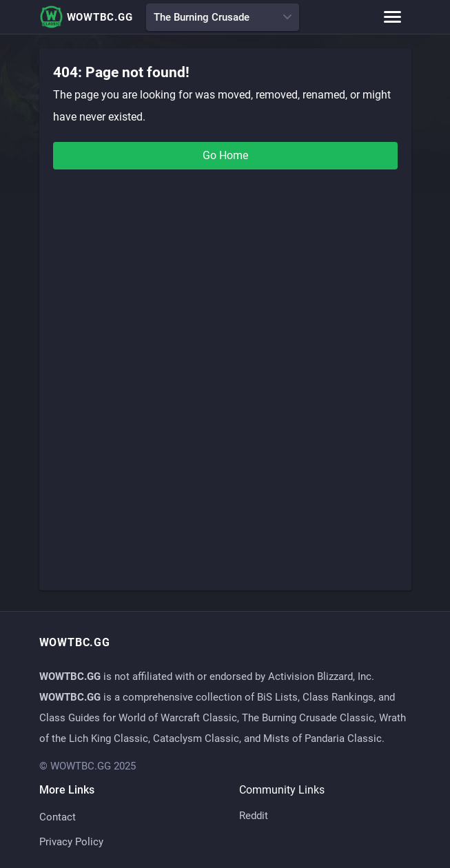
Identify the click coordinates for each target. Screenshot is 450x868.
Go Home (225, 155)
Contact (58, 817)
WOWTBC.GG (86, 17)
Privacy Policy (71, 842)
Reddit (254, 816)
